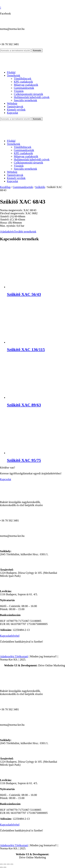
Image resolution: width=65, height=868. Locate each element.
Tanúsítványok (15, 107)
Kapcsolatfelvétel (10, 636)
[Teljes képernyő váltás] (5, 864)
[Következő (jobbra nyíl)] (5, 867)
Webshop (12, 103)
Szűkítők (40, 187)
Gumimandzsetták (24, 88)
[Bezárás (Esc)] (12, 864)
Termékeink (14, 75)
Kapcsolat (12, 113)
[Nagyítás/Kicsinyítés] (1, 864)
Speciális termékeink (25, 100)
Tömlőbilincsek (23, 79)
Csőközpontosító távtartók (28, 94)
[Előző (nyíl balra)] (1, 867)
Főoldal (11, 72)
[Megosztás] (8, 864)
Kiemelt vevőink (16, 110)
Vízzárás (19, 91)
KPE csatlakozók (23, 82)
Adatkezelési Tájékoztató (14, 656)
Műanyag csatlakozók (26, 85)
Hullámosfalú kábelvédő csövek (32, 97)
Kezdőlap (5, 187)
